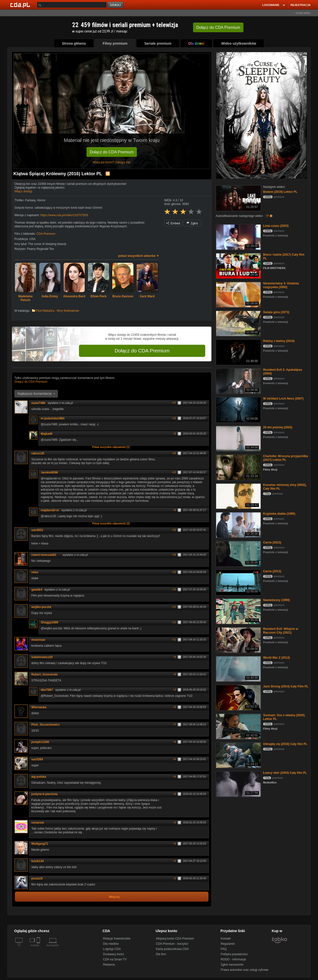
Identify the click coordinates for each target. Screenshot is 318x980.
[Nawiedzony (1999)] (238, 611)
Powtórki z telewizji (276, 236)
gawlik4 (37, 590)
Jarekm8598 (49, 473)
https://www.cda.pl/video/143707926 (64, 215)
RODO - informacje (233, 959)
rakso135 (38, 453)
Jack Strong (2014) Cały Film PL (286, 686)
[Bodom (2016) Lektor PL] (238, 198)
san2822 (39, 530)
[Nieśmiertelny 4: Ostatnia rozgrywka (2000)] (238, 294)
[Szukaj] (72, 5)
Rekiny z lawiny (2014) (279, 341)
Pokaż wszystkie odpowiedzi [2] (111, 524)
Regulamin (228, 944)
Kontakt (226, 939)
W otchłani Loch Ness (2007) (283, 399)
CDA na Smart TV (115, 959)
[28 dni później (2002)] (238, 438)
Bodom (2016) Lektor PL (280, 192)
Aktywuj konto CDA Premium (175, 939)
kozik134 (39, 861)
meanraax (38, 640)
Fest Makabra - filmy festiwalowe (58, 311)
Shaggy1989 (49, 622)
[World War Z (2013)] (238, 668)
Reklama (109, 965)
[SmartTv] (39, 948)
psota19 (37, 879)
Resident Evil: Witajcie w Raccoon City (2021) (281, 631)
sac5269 (37, 759)
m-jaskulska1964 (54, 418)
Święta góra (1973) (276, 312)
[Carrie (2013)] (238, 553)
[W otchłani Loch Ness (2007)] (238, 409)
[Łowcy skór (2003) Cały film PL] (238, 784)
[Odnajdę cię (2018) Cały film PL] (238, 755)
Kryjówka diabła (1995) (279, 514)
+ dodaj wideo (302, 13)
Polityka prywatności (234, 954)
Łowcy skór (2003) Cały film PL (285, 773)
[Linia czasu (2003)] (238, 237)
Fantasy (30, 200)
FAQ (224, 949)
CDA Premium (46, 234)
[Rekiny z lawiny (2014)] (238, 352)
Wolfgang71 (40, 844)
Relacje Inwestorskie (117, 939)
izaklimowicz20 (42, 657)
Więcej (114, 897)
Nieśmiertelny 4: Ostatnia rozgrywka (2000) (281, 285)
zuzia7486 (38, 403)
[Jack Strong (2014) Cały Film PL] (238, 697)
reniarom (39, 823)
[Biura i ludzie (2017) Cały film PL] (238, 265)
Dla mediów (111, 944)
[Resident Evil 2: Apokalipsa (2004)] (238, 381)
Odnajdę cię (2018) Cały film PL (285, 744)
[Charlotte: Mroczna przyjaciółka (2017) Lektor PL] (238, 467)
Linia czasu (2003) (276, 226)
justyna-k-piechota (44, 794)
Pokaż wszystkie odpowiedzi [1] (111, 447)
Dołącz (218, 27)
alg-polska (39, 777)
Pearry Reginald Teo (41, 249)
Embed (173, 223)
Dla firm (161, 954)
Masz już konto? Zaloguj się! (112, 162)
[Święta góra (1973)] (238, 323)
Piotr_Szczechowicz (45, 725)
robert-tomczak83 (45, 555)
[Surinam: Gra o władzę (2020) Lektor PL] (238, 726)
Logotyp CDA (112, 949)
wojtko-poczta (41, 607)
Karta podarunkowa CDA (172, 949)
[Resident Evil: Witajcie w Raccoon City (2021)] (238, 640)
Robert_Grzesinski (44, 675)
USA (32, 239)
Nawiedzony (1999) (276, 600)
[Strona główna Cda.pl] (21, 5)
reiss (37, 572)
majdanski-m (50, 510)
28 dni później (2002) (278, 427)
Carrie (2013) (272, 542)
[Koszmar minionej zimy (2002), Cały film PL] (238, 496)
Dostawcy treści (114, 954)
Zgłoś (192, 223)
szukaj (116, 5)
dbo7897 (47, 690)
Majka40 (47, 434)
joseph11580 (40, 742)
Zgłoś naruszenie (232, 965)
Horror (41, 200)
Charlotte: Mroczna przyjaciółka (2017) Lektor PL (286, 458)
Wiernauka (39, 707)
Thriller (19, 200)
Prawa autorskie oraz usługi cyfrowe (244, 970)
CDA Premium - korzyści (172, 944)
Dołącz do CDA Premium (112, 152)
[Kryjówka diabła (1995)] (238, 524)
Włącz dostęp (23, 191)
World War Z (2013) (277, 658)
